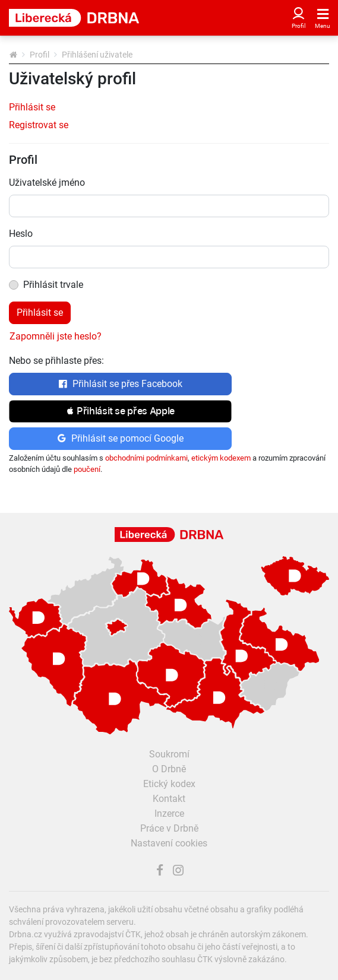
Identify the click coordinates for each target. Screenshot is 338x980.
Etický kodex (169, 784)
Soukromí (169, 754)
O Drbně (169, 769)
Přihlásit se (32, 107)
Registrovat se (39, 125)
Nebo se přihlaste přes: (56, 361)
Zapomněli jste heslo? (56, 336)
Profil (40, 55)
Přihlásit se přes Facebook (120, 384)
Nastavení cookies (169, 843)
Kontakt (169, 799)
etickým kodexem (221, 458)
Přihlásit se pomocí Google (120, 438)
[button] (120, 411)
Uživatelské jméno (47, 183)
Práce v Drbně (169, 828)
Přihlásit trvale (53, 285)
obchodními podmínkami (146, 458)
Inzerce (169, 814)
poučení (87, 469)
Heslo (21, 234)
